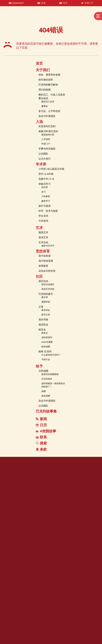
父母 (41, 307)
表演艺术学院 (48, 289)
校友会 (42, 330)
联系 (41, 438)
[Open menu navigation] (98, 16)
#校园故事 (46, 431)
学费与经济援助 (47, 149)
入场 (39, 122)
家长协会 (45, 310)
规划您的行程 (48, 135)
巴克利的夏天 (46, 294)
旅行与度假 (45, 206)
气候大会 (45, 360)
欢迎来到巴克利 (47, 127)
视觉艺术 (43, 233)
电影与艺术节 (48, 246)
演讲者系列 (47, 338)
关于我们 (43, 70)
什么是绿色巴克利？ (51, 355)
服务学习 (45, 201)
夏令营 (44, 298)
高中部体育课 (46, 261)
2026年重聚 (47, 342)
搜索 (41, 443)
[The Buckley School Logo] (13, 16)
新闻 (41, 419)
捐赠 (43, 392)
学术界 (41, 165)
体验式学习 (45, 184)
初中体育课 (45, 256)
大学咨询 (43, 221)
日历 (41, 425)
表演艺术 (43, 238)
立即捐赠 (43, 371)
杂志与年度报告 (47, 116)
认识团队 (43, 154)
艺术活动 (43, 243)
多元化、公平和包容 (49, 111)
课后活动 (43, 281)
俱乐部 (44, 187)
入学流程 (45, 139)
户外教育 (45, 197)
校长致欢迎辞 (46, 80)
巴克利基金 (47, 379)
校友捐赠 (45, 347)
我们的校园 (45, 90)
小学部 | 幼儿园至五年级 (51, 169)
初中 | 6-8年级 (46, 174)
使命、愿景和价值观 (49, 75)
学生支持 (43, 216)
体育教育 (43, 266)
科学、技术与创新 (48, 211)
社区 (39, 277)
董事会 (44, 106)
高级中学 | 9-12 (46, 179)
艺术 (39, 228)
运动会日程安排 (47, 271)
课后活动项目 (48, 285)
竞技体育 (43, 252)
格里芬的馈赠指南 (50, 375)
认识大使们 (45, 159)
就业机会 (43, 325)
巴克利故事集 (46, 412)
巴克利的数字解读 (48, 85)
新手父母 (45, 315)
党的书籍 (43, 320)
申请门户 (45, 144)
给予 (39, 367)
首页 (39, 64)
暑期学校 (45, 302)
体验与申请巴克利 (48, 132)
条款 (42, 450)
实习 (43, 192)
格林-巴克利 (45, 352)
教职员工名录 (48, 102)
